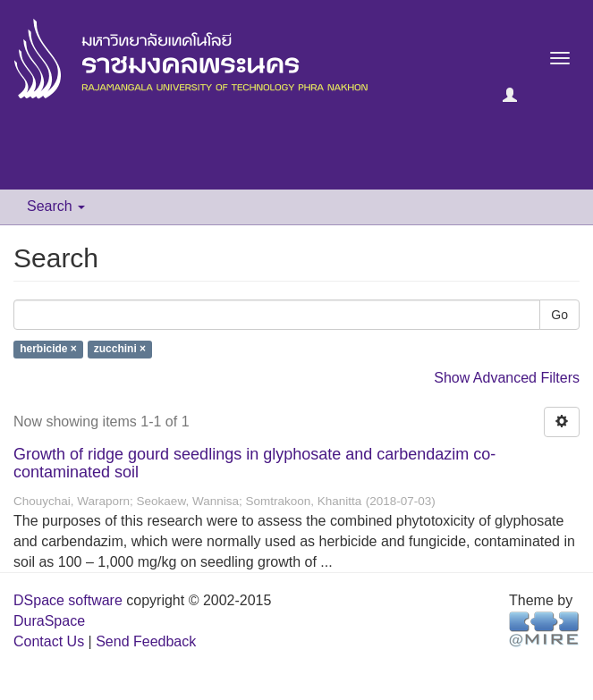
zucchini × (120, 350)
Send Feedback (146, 641)
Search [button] (56, 206)
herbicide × (48, 350)
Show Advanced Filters (507, 378)
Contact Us (49, 641)
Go (559, 315)
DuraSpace (49, 621)
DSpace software (68, 600)
